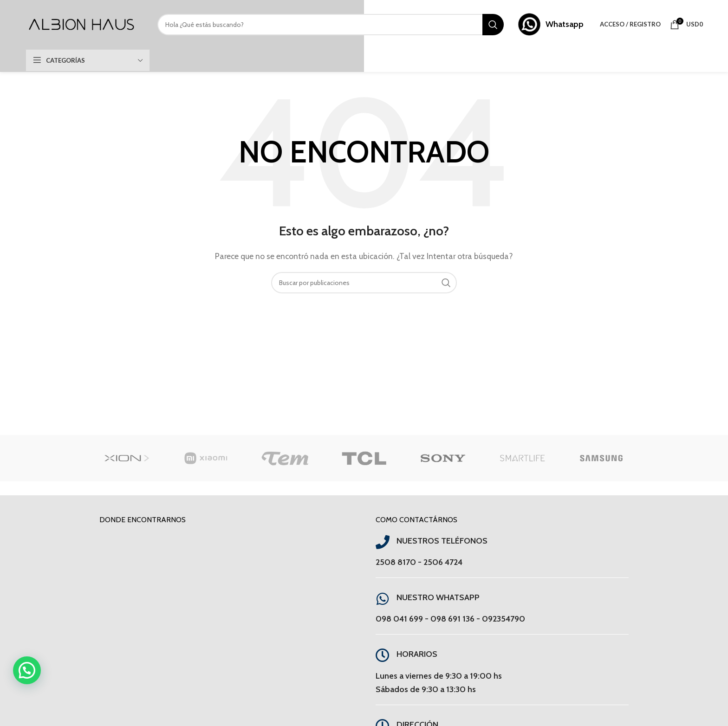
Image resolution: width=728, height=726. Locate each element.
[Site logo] (82, 23)
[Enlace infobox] (551, 24)
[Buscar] (331, 25)
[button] (27, 670)
